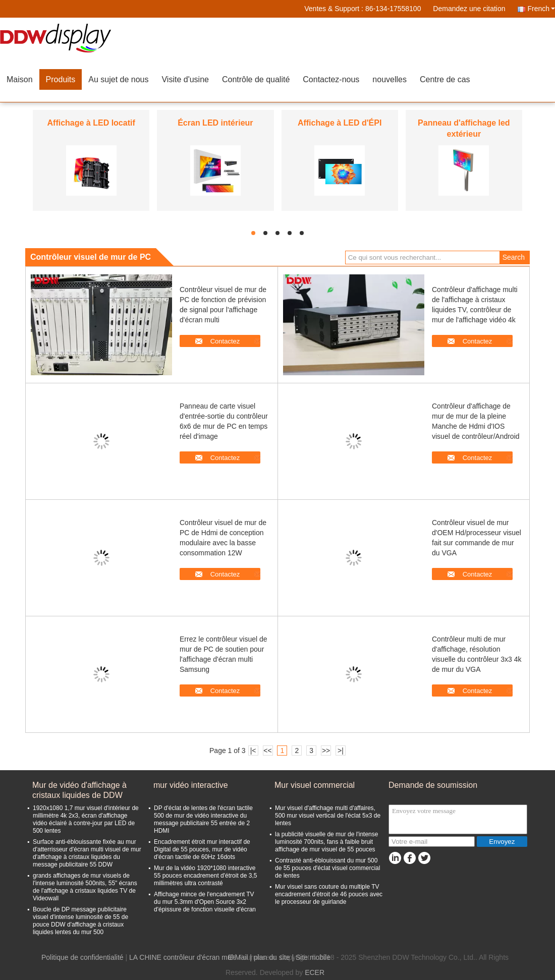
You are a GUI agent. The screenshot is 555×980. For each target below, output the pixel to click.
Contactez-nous (331, 79)
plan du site (272, 957)
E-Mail (238, 957)
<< (267, 751)
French (541, 9)
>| (341, 751)
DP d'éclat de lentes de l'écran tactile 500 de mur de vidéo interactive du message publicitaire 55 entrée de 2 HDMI (203, 819)
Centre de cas (445, 79)
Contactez (225, 341)
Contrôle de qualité (256, 79)
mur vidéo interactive (191, 785)
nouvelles (390, 79)
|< (253, 751)
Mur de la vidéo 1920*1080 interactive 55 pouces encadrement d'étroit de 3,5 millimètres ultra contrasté (205, 876)
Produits (61, 79)
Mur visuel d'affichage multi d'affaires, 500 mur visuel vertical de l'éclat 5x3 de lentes (328, 816)
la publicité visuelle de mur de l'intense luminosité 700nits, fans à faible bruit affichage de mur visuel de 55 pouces (326, 842)
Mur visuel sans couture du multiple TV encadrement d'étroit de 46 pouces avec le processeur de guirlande (329, 894)
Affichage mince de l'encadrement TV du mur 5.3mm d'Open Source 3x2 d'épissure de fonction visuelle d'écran (205, 902)
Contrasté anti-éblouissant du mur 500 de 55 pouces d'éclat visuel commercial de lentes (327, 868)
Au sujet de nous (118, 79)
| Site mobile (311, 957)
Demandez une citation (469, 9)
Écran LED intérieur (215, 123)
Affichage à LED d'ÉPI (340, 123)
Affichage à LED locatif (91, 123)
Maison (20, 79)
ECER (315, 972)
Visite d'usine (185, 79)
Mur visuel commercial (315, 785)
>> (326, 751)
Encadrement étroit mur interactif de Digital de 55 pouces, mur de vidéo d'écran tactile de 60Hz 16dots (202, 849)
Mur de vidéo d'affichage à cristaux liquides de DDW (79, 790)
